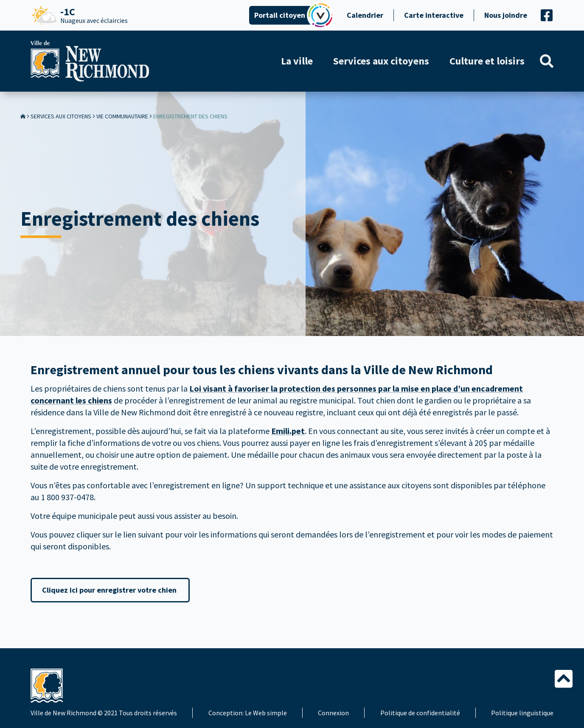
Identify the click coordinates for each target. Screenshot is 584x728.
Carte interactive (434, 15)
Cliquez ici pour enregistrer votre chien (110, 590)
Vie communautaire (122, 116)
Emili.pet (288, 431)
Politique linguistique (522, 713)
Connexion (333, 713)
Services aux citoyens (61, 116)
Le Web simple (266, 713)
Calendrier (365, 15)
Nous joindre (506, 15)
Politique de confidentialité (420, 713)
